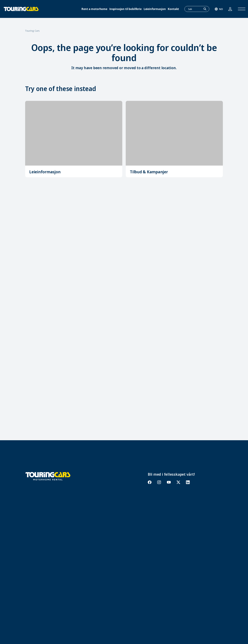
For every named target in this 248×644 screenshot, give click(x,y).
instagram (159, 482)
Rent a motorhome (94, 9)
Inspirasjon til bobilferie (125, 9)
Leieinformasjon (155, 9)
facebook (150, 482)
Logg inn (230, 9)
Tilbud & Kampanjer (149, 172)
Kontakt (173, 9)
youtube (169, 482)
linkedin (188, 482)
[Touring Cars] (48, 476)
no (221, 9)
